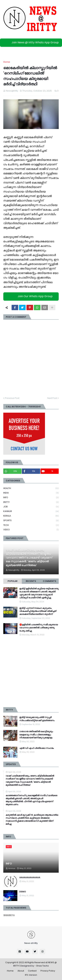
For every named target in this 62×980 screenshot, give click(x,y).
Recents (31, 581)
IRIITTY (31, 502)
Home (7, 62)
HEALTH (31, 488)
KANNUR (31, 511)
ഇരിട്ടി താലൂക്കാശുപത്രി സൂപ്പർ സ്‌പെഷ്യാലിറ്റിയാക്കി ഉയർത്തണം (37, 719)
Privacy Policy (48, 971)
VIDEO (31, 530)
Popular (13, 581)
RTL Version (31, 975)
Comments (50, 581)
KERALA (31, 516)
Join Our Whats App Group (32, 296)
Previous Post (12, 398)
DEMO (23, 892)
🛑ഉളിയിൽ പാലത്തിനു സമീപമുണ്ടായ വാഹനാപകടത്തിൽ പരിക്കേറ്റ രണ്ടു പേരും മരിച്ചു (39, 628)
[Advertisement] (31, 672)
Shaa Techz (42, 966)
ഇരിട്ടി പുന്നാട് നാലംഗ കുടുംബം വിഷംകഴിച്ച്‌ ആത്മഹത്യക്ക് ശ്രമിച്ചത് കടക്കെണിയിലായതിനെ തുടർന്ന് (38, 611)
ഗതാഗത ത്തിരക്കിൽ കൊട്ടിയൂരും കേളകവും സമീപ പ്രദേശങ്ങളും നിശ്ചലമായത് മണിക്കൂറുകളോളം (36, 734)
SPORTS (31, 521)
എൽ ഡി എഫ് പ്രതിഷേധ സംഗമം (37, 748)
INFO (31, 498)
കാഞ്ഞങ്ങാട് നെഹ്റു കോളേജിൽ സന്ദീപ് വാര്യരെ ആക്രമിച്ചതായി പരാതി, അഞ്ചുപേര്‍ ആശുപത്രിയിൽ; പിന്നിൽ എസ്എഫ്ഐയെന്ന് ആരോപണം (31, 800)
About (21, 971)
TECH (31, 525)
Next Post (52, 398)
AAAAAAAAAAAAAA (30, 877)
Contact (32, 971)
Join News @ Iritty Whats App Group (32, 42)
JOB (31, 507)
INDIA (31, 493)
